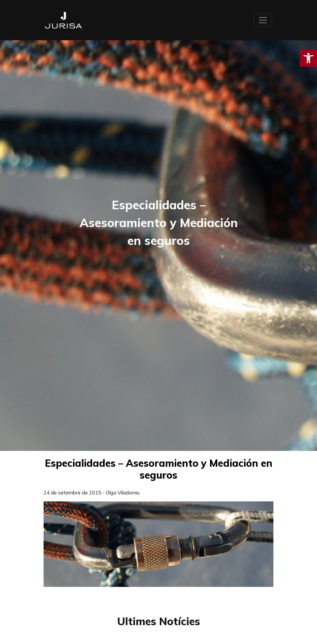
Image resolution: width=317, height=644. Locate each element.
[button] (308, 58)
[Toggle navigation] (263, 20)
